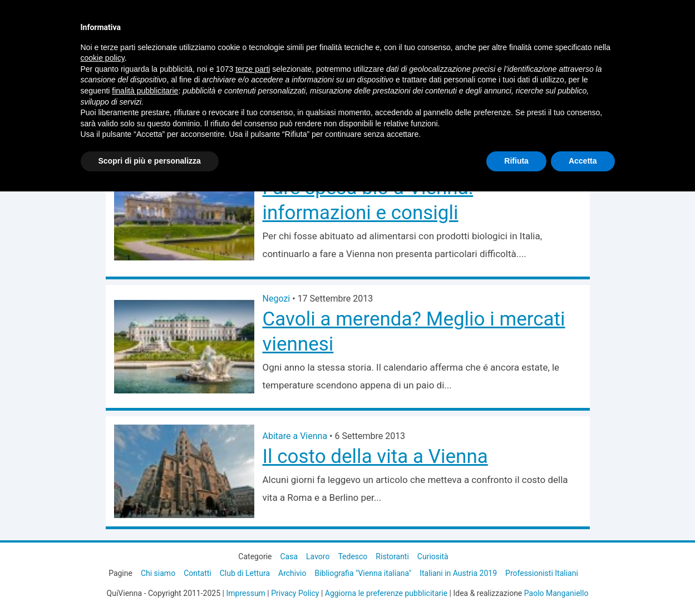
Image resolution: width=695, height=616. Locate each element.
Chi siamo (158, 573)
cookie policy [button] (103, 58)
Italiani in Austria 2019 (458, 573)
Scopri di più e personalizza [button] (150, 161)
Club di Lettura (245, 573)
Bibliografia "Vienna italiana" (363, 573)
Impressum (245, 593)
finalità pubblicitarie (145, 91)
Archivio (292, 573)
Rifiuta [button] (516, 161)
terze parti (253, 69)
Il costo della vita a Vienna (375, 457)
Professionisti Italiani (542, 573)
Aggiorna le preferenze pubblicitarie (386, 593)
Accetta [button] (583, 161)
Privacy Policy (295, 593)
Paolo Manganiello (556, 593)
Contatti (198, 573)
